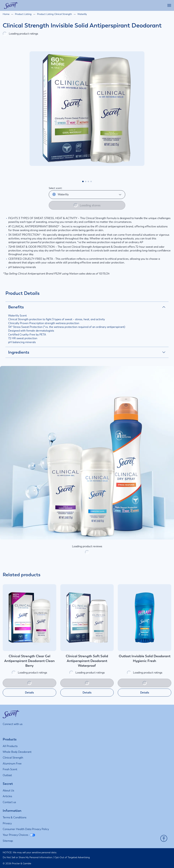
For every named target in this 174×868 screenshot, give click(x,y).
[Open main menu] (169, 5)
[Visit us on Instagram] (5, 731)
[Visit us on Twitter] (21, 731)
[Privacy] (7, 823)
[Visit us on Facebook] (13, 731)
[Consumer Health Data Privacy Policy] (26, 829)
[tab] (83, 181)
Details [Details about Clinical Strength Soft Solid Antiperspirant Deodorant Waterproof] (87, 693)
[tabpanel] (87, 109)
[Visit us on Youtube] (30, 731)
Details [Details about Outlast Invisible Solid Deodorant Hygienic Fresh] (145, 693)
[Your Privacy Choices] (19, 835)
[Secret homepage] (11, 5)
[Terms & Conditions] (15, 818)
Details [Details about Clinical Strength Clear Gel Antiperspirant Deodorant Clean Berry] (29, 693)
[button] (164, 839)
